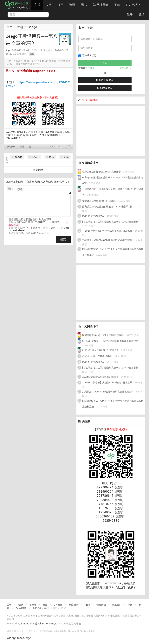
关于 (9, 605)
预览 (20, 189)
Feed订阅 (21, 608)
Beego (32, 27)
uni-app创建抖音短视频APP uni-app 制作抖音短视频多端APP (113, 180)
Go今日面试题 (90, 100)
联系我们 (117, 605)
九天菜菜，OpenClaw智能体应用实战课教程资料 (108, 240)
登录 (141, 15)
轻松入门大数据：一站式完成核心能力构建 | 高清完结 (110, 341)
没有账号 (59, 182)
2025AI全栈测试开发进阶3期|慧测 (101, 377)
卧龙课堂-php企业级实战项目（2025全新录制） (108, 207)
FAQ (20, 605)
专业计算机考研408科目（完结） (100, 201)
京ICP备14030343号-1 (19, 638)
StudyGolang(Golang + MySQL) (39, 624)
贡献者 (33, 605)
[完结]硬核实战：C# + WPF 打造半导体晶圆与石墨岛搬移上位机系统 (113, 252)
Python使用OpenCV (93, 216)
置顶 (32, 54)
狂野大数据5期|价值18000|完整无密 (101, 172)
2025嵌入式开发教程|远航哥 (97, 356)
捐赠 (130, 605)
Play (87, 605)
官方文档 (133, 5)
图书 (84, 5)
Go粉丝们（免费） (124, 587)
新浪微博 (74, 605)
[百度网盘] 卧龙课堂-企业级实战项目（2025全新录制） (111, 222)
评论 (65, 157)
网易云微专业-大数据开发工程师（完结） (104, 335)
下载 (117, 5)
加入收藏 (11, 147)
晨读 (45, 605)
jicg (8, 50)
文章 (49, 5)
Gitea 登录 (105, 88)
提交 (63, 239)
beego (17, 157)
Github (58, 605)
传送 (50, 157)
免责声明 (101, 605)
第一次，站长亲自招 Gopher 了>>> (31, 71)
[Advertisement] (106, 131)
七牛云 (77, 624)
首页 (10, 27)
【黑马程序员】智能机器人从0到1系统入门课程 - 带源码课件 (113, 192)
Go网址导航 (101, 4)
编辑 (9, 189)
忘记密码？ (126, 68)
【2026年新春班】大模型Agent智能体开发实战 (108, 231)
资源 (72, 5)
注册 (130, 15)
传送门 (34, 157)
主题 (37, 5)
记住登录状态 (87, 56)
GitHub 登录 (105, 80)
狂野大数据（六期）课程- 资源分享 (100, 350)
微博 (22, 147)
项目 (61, 5)
